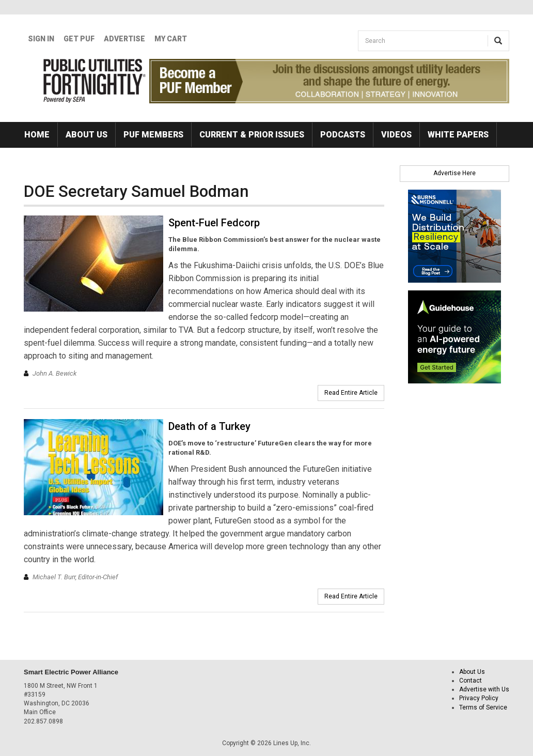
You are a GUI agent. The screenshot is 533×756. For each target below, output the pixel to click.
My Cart (171, 39)
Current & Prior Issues (252, 135)
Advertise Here (454, 173)
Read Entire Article (351, 393)
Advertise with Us (484, 689)
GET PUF (79, 39)
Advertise (124, 39)
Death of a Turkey (209, 426)
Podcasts (343, 135)
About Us (87, 135)
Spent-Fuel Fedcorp (214, 223)
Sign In (41, 39)
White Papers (458, 135)
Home (37, 135)
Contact (471, 681)
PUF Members (153, 135)
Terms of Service (483, 707)
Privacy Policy (479, 698)
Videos (396, 135)
